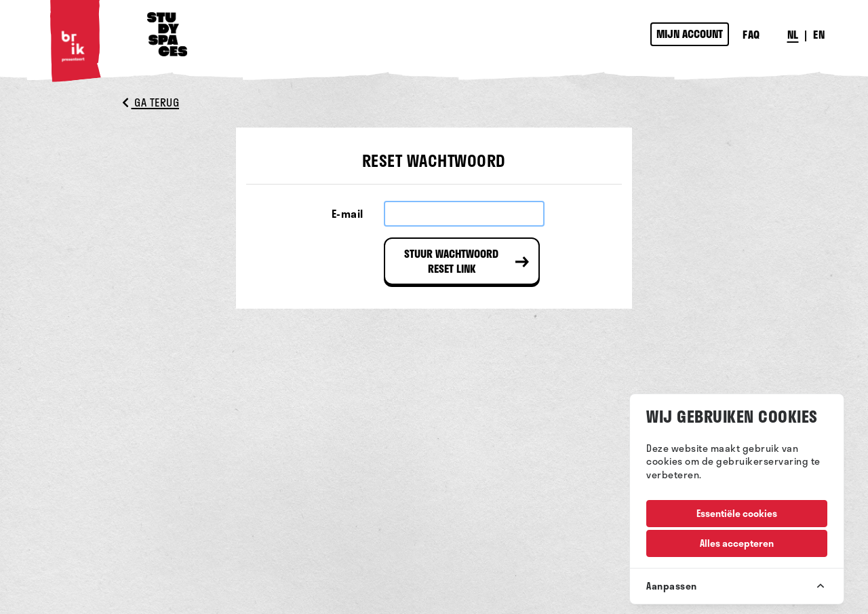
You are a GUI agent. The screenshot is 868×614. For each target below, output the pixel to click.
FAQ (751, 34)
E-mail (348, 213)
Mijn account (690, 34)
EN (819, 34)
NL (793, 34)
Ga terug (151, 102)
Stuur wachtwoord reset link (451, 261)
